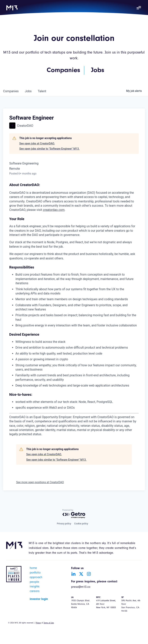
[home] (12, 8)
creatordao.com (54, 210)
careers (35, 591)
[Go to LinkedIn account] (73, 574)
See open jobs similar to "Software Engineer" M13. (49, 149)
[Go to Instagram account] (89, 574)
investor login (39, 599)
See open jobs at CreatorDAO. (37, 143)
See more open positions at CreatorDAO (40, 482)
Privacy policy (64, 524)
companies (11, 91)
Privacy (38, 623)
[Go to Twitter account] (81, 574)
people (34, 582)
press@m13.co (81, 587)
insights (35, 587)
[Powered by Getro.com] (74, 514)
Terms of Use (49, 623)
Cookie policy (81, 524)
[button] (139, 8)
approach (36, 578)
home (33, 568)
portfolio (35, 573)
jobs (28, 91)
